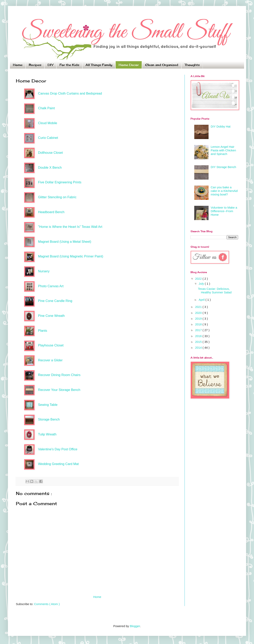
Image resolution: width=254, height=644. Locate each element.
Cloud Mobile (48, 123)
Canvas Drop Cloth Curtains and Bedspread (70, 93)
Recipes (35, 65)
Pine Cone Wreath (51, 316)
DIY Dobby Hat (221, 126)
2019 (199, 319)
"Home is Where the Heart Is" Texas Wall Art (70, 227)
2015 (199, 342)
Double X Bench (50, 167)
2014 (199, 348)
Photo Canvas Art (51, 286)
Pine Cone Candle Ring (55, 301)
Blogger (135, 626)
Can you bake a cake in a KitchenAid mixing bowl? (224, 191)
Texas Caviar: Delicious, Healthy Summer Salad (215, 291)
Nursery (44, 271)
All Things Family (99, 65)
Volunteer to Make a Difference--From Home (224, 211)
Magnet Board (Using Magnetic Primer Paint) (71, 256)
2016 (199, 336)
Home (18, 65)
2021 (199, 307)
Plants (43, 331)
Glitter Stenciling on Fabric (57, 197)
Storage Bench (49, 419)
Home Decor (129, 65)
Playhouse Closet (51, 345)
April (202, 300)
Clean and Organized (162, 65)
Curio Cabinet (48, 138)
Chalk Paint (46, 108)
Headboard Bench (51, 212)
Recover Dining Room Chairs (59, 375)
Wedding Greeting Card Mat (58, 464)
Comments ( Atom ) (47, 604)
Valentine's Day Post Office (58, 449)
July (202, 284)
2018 (199, 324)
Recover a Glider (50, 360)
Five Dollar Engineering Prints (60, 182)
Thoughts (192, 65)
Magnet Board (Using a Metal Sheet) (65, 242)
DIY (50, 65)
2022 (199, 279)
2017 (199, 330)
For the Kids (69, 65)
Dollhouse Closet (51, 153)
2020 (199, 313)
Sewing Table (48, 405)
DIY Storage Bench (223, 167)
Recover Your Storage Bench (59, 390)
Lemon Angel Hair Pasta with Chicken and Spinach (223, 150)
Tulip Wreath (47, 434)
